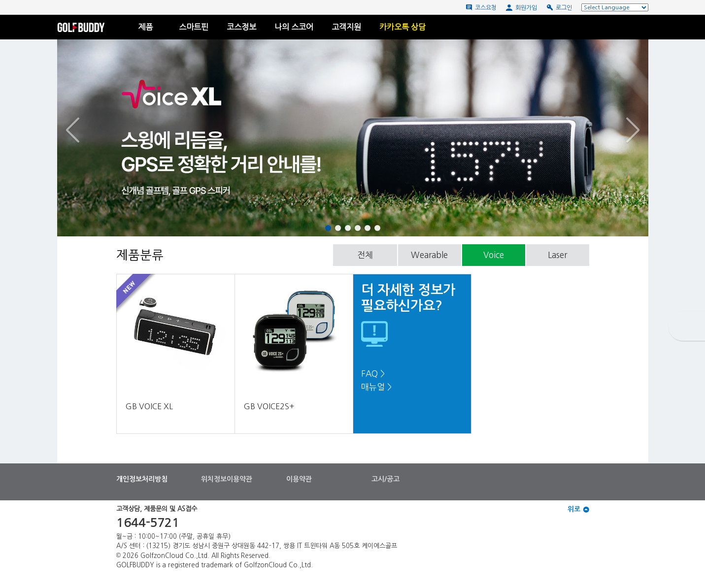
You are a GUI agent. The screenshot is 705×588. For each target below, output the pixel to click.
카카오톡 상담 (403, 27)
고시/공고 (386, 479)
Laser (557, 255)
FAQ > (373, 374)
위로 (578, 509)
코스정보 (241, 27)
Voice (494, 255)
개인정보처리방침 (142, 479)
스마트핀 (194, 27)
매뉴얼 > (376, 387)
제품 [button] (149, 27)
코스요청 (481, 7)
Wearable (429, 255)
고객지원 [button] (346, 27)
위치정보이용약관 (227, 479)
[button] (109, 131)
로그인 (559, 7)
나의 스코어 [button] (294, 27)
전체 (365, 255)
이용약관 (299, 479)
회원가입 (521, 7)
